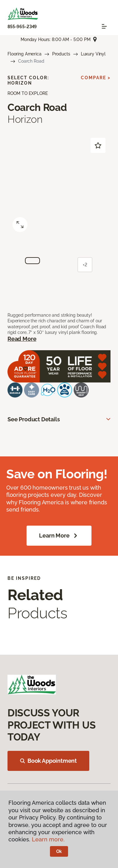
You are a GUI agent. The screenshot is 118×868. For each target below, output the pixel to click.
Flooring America (25, 54)
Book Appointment (48, 761)
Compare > (96, 78)
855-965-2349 (22, 27)
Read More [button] (22, 339)
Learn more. (48, 839)
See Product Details (34, 419)
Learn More (59, 536)
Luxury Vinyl (93, 54)
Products (61, 54)
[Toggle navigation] (104, 26)
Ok (59, 851)
